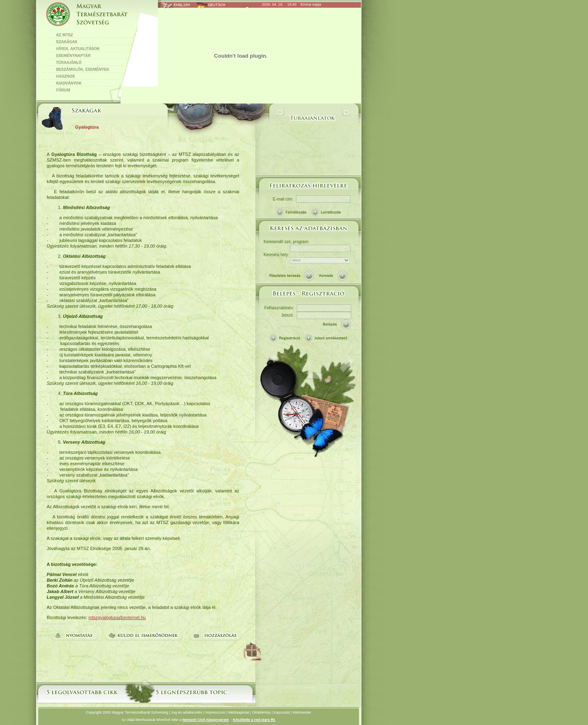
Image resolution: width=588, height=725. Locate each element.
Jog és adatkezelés (187, 712)
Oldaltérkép (261, 712)
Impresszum (215, 712)
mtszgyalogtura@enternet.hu (117, 617)
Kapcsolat (282, 712)
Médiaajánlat (239, 712)
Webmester (302, 712)
